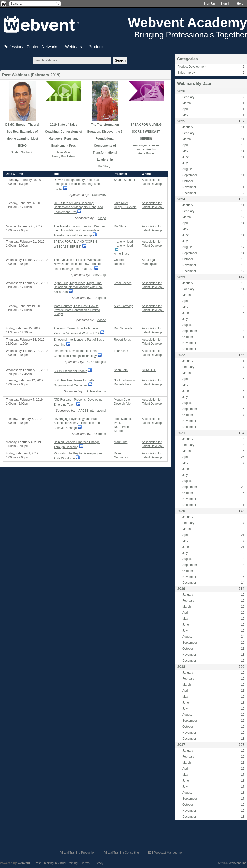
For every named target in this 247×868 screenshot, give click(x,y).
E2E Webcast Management (166, 853)
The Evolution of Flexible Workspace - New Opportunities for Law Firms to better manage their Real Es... (79, 264)
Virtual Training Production (78, 853)
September (190, 175)
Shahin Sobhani (22, 152)
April (185, 109)
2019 (181, 589)
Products (96, 47)
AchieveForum (96, 391)
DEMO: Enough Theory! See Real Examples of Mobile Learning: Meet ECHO (77, 184)
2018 (181, 667)
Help (240, 4)
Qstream (100, 434)
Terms (85, 863)
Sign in (226, 4)
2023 (181, 277)
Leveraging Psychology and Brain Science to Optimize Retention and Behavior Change (77, 423)
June (186, 157)
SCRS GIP (149, 370)
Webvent (24, 863)
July (185, 163)
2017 (181, 745)
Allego (102, 218)
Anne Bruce (146, 153)
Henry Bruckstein (63, 156)
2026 (181, 91)
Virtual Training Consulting (122, 853)
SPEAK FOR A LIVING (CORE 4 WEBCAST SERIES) (146, 132)
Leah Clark (121, 351)
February (188, 97)
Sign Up (209, 4)
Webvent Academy (187, 22)
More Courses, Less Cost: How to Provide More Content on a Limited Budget (77, 310)
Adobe (102, 320)
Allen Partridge (124, 306)
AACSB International (92, 411)
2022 (181, 355)
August (187, 169)
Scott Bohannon (124, 380)
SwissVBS (99, 195)
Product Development (192, 67)
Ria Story (104, 166)
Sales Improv (186, 73)
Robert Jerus (122, 340)
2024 (181, 199)
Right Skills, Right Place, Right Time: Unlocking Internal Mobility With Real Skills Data (78, 288)
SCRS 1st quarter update (70, 371)
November (189, 187)
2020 (181, 511)
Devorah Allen (123, 404)
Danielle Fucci (123, 384)
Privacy (98, 863)
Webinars (73, 47)
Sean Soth (121, 370)
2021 (181, 433)
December (189, 193)
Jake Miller (63, 152)
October (188, 181)
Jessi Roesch (123, 283)
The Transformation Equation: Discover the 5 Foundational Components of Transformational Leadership (80, 231)
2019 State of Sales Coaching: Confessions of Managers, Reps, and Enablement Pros (78, 208)
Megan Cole (122, 400)
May (185, 115)
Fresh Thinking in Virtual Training (56, 863)
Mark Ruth (121, 442)
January (188, 127)
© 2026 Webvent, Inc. (233, 863)
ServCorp (100, 275)
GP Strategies (97, 362)
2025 (181, 121)
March (186, 103)
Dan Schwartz (123, 328)
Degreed (100, 298)
